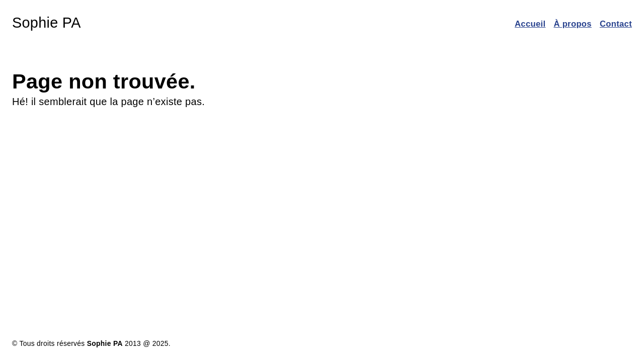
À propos (573, 24)
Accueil (530, 24)
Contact (616, 24)
